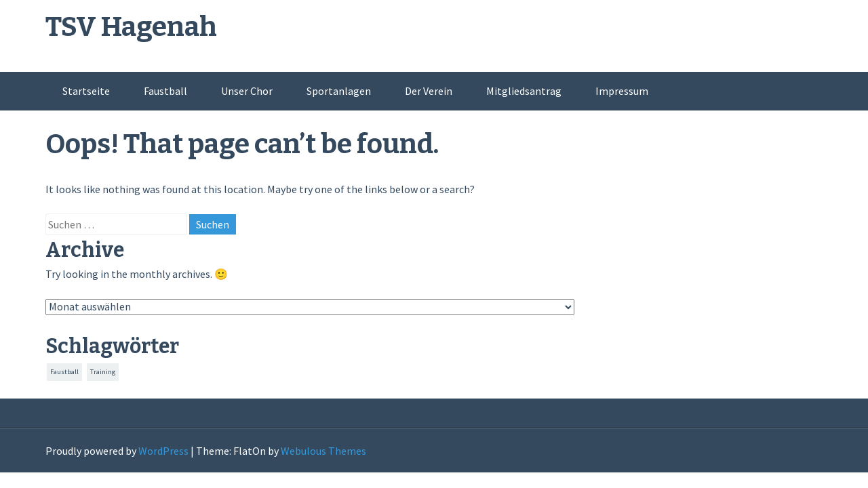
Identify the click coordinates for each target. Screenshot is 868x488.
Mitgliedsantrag (524, 91)
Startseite (86, 91)
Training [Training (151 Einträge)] (103, 372)
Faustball (165, 91)
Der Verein (429, 91)
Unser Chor (247, 91)
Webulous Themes (323, 451)
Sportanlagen (339, 91)
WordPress (163, 451)
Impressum (622, 91)
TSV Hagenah (131, 27)
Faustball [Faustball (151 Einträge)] (64, 372)
